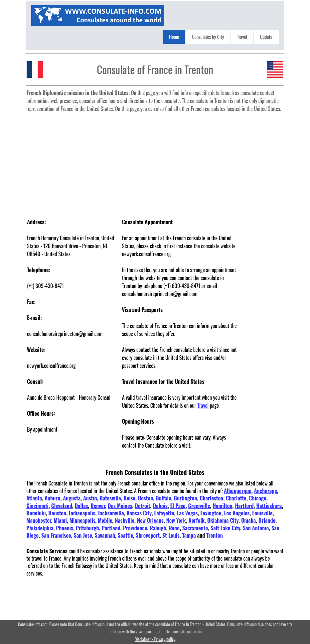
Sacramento (195, 528)
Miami (60, 520)
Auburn (52, 498)
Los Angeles (237, 513)
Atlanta (34, 498)
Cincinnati (37, 506)
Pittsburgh (87, 528)
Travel (242, 37)
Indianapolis (82, 513)
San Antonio (256, 528)
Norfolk (197, 520)
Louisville (262, 513)
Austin (90, 498)
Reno (174, 528)
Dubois (160, 506)
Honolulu (36, 513)
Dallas (81, 506)
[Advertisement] (155, 161)
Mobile (105, 520)
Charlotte (236, 498)
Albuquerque (237, 491)
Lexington (211, 513)
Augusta (72, 498)
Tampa (189, 535)
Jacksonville (111, 513)
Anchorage (266, 491)
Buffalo (163, 498)
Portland (111, 528)
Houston (57, 513)
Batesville (110, 498)
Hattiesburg (269, 506)
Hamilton (222, 506)
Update (266, 37)
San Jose (83, 535)
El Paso (178, 506)
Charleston (211, 498)
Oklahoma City (223, 520)
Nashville (125, 520)
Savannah (105, 535)
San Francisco (56, 535)
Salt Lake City (225, 528)
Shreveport (148, 535)
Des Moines (120, 506)
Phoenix (65, 528)
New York (176, 520)
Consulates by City (208, 37)
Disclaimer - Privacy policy (155, 639)
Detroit (142, 506)
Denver (98, 506)
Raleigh (158, 528)
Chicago (258, 498)
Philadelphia (40, 528)
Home (174, 37)
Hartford (244, 506)
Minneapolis (82, 520)
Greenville (199, 506)
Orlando (267, 520)
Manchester (39, 520)
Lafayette (164, 513)
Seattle (125, 535)
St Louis (171, 535)
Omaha (248, 520)
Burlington (186, 498)
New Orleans (150, 520)
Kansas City (139, 513)
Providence (135, 528)
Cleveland (62, 506)
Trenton (215, 535)
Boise (129, 498)
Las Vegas (187, 513)
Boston (146, 498)
